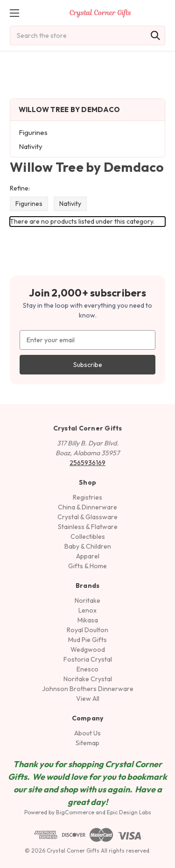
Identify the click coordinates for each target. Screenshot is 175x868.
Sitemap (87, 743)
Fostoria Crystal (88, 659)
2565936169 (87, 463)
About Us (87, 733)
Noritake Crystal (88, 679)
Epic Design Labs (129, 812)
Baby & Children (88, 546)
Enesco (87, 669)
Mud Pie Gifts (87, 640)
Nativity (31, 146)
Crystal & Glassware (87, 517)
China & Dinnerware (87, 507)
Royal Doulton (87, 630)
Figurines (33, 132)
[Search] (155, 35)
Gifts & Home (87, 566)
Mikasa (88, 620)
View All (88, 699)
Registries (87, 497)
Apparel (88, 556)
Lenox (87, 610)
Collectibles (88, 536)
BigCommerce (75, 812)
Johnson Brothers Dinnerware (88, 689)
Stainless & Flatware (88, 527)
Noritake (87, 600)
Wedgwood (88, 649)
